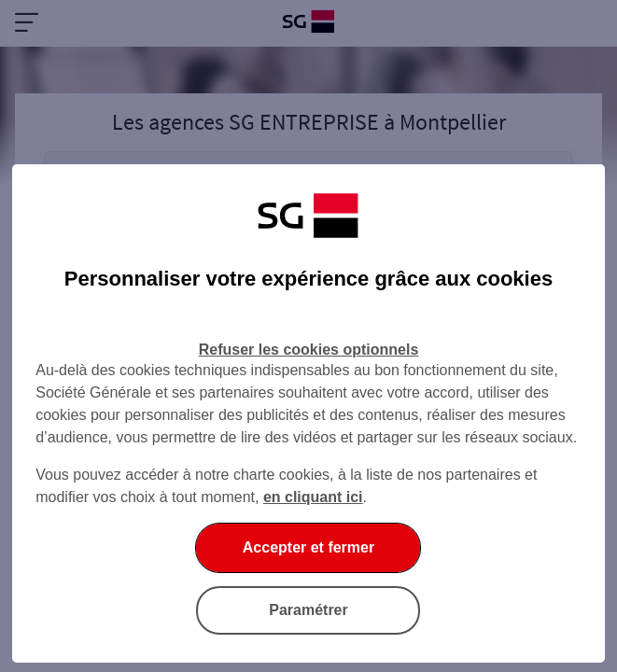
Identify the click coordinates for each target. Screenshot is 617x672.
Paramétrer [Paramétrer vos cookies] (308, 610)
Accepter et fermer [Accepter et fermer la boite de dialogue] (308, 547)
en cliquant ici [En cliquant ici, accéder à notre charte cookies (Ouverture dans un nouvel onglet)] (313, 497)
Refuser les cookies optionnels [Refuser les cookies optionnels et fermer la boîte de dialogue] (309, 350)
